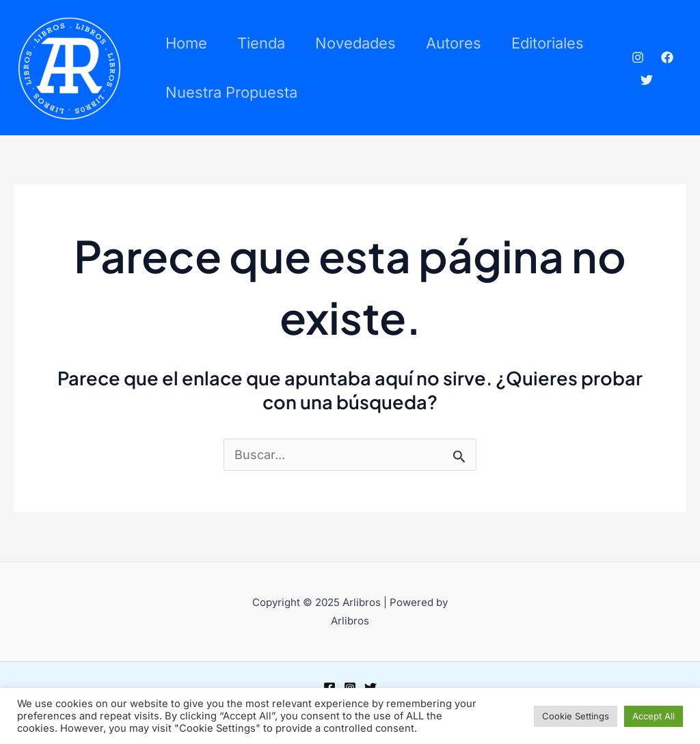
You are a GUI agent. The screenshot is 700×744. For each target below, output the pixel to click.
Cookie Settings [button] (576, 716)
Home (186, 43)
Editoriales (548, 43)
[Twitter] (647, 80)
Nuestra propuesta (231, 92)
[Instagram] (638, 57)
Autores (454, 43)
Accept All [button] (654, 716)
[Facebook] (667, 57)
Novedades (355, 43)
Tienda (261, 43)
